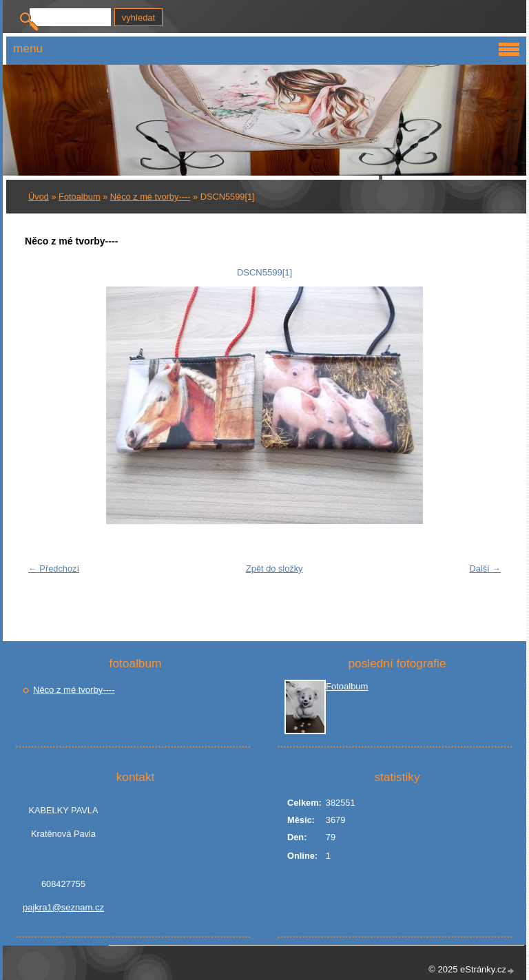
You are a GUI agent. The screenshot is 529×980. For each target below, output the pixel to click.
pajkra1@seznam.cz (63, 907)
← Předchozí (54, 569)
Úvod (39, 197)
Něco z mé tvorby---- (151, 197)
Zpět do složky (274, 569)
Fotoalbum (79, 197)
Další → (485, 569)
